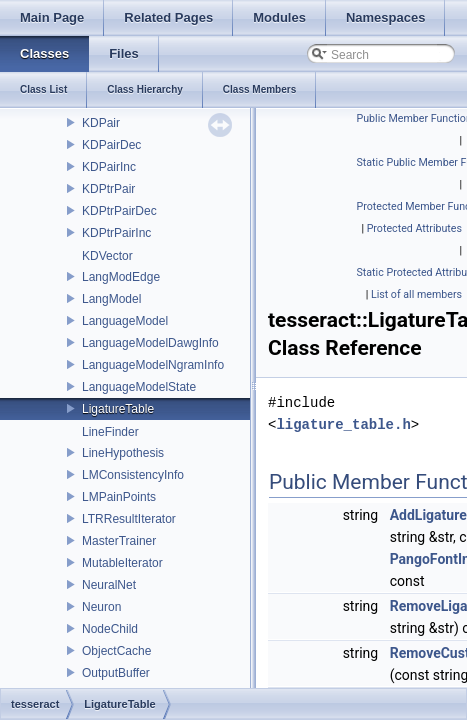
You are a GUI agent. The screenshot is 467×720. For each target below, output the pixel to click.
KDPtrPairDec (119, 211)
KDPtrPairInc (116, 233)
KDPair (101, 123)
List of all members (416, 294)
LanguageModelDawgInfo (150, 343)
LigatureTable (118, 409)
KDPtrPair (108, 189)
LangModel (111, 299)
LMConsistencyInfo (133, 475)
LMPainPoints (119, 497)
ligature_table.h (343, 424)
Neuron (101, 607)
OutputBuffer (116, 673)
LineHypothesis (123, 453)
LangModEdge (121, 277)
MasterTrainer (119, 541)
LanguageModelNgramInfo (153, 365)
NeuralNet (109, 585)
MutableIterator (122, 563)
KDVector (107, 256)
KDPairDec (111, 145)
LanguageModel (125, 321)
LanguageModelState (139, 387)
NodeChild (110, 629)
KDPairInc (109, 167)
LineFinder (110, 432)
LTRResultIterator (129, 519)
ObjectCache (116, 651)
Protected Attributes (414, 228)
